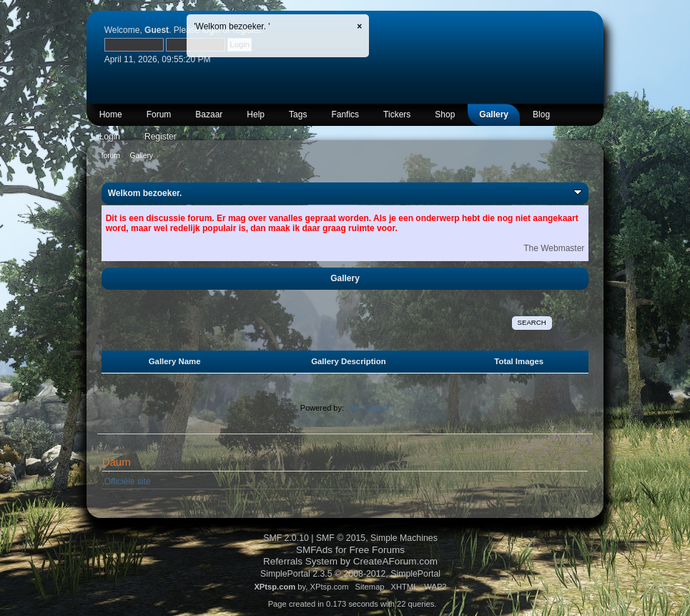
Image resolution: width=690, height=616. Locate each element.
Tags (298, 114)
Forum (159, 114)
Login (110, 137)
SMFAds (314, 550)
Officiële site (128, 481)
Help (256, 114)
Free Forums (378, 550)
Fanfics (345, 114)
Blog (541, 114)
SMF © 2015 (341, 538)
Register (161, 137)
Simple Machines (404, 538)
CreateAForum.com (395, 561)
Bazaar (209, 114)
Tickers (397, 114)
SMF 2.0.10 (286, 538)
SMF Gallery (368, 408)
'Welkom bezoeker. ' (232, 26)
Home (111, 114)
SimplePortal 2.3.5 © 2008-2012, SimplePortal (350, 574)
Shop (445, 114)
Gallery (494, 114)
